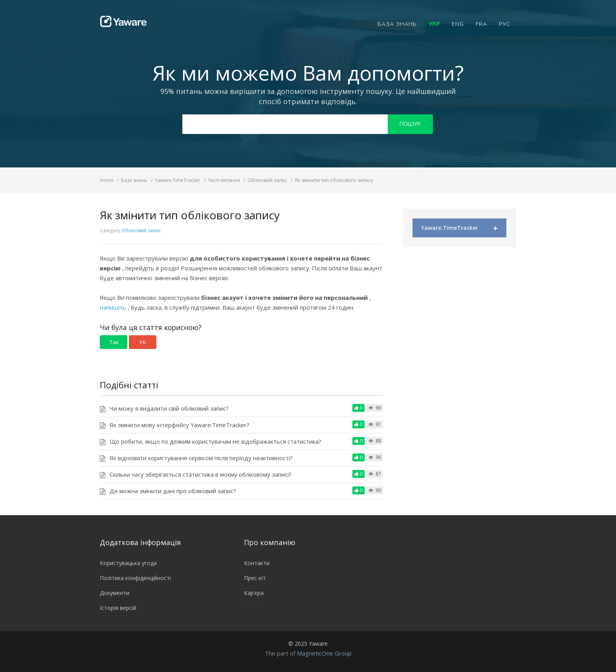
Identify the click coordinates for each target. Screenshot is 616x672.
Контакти (257, 563)
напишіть (114, 307)
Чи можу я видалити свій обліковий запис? (169, 408)
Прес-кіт (255, 578)
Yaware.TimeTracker (459, 228)
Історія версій (118, 608)
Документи (115, 593)
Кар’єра (254, 593)
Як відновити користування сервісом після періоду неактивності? (201, 458)
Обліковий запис (141, 230)
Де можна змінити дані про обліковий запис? (173, 491)
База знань (397, 24)
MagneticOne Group (324, 653)
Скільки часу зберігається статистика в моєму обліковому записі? (201, 474)
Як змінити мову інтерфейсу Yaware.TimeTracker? (180, 425)
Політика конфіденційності (135, 578)
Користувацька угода (128, 563)
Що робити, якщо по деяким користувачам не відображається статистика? (215, 441)
